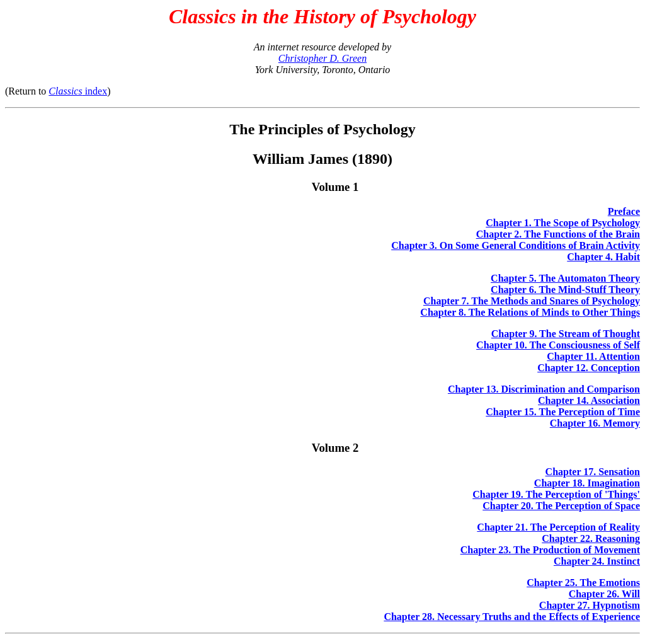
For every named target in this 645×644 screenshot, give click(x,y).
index (78, 91)
